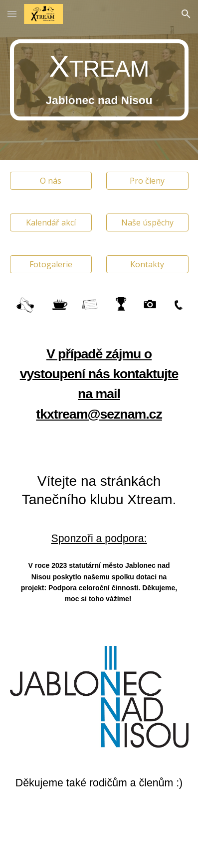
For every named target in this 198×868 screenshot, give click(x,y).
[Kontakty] (147, 264)
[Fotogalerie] (51, 264)
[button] (12, 14)
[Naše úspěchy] (147, 222)
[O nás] (51, 181)
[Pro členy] (147, 181)
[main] (99, 80)
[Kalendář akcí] (51, 222)
